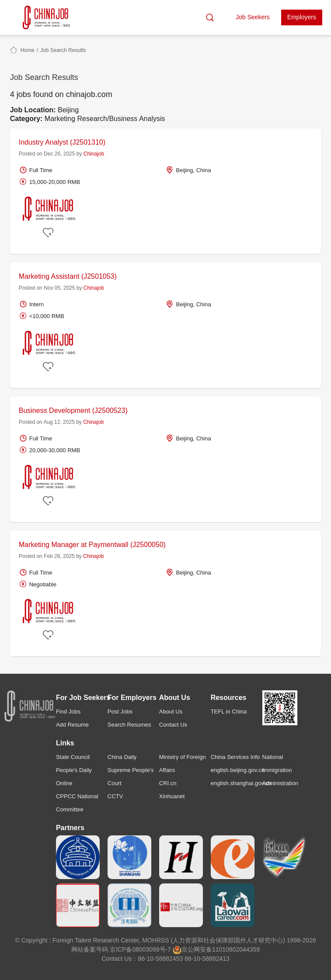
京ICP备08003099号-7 (140, 949)
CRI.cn (168, 783)
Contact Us (173, 725)
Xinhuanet (172, 796)
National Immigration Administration (280, 770)
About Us (171, 712)
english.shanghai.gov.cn (241, 783)
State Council (73, 757)
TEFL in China (229, 712)
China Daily (122, 757)
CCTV (115, 796)
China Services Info (235, 757)
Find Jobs (68, 712)
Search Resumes (129, 725)
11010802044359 (236, 949)
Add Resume (72, 725)
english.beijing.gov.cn (238, 770)
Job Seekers (253, 17)
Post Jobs (120, 712)
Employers (302, 17)
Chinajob (94, 154)
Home (28, 50)
